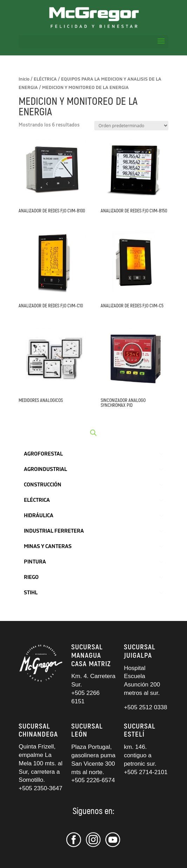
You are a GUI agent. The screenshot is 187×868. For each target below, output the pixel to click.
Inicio (24, 79)
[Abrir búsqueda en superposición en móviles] (93, 433)
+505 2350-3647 (40, 788)
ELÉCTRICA (45, 79)
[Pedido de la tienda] (131, 126)
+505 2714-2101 (146, 772)
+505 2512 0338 (145, 707)
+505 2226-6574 (93, 780)
